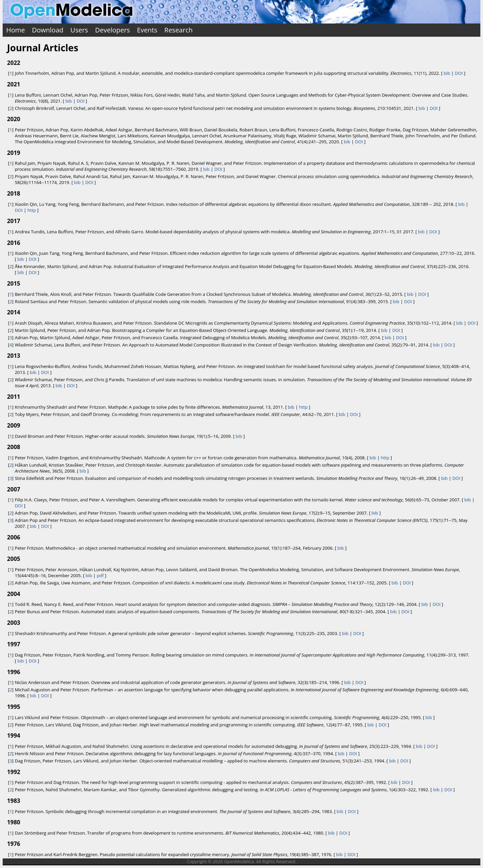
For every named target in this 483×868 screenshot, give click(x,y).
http (32, 210)
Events (147, 30)
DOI (459, 73)
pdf (100, 575)
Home (16, 30)
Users (79, 30)
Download (48, 30)
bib (447, 73)
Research (178, 30)
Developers (112, 30)
